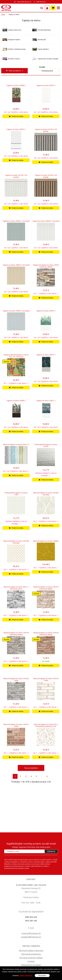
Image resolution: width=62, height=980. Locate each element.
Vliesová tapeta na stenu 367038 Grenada (16, 542)
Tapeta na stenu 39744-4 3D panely (46, 176)
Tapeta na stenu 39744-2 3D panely (46, 130)
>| (47, 776)
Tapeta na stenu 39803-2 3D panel (46, 221)
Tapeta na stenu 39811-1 (46, 401)
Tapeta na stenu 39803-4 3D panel (16, 311)
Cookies (31, 961)
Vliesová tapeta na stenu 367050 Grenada (46, 494)
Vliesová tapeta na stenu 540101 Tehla (16, 725)
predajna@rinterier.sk (31, 937)
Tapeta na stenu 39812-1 (46, 355)
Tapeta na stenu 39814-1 (46, 85)
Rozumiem (42, 975)
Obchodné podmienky (31, 954)
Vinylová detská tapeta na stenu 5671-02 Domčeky (16, 356)
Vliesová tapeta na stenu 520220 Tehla (16, 679)
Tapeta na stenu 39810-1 (46, 311)
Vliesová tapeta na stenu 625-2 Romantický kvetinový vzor (46, 725)
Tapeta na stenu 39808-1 (16, 85)
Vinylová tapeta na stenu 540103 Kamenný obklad (46, 588)
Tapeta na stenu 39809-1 (16, 401)
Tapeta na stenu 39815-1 (16, 129)
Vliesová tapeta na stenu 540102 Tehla (46, 679)
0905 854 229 (41, 2)
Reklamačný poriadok (31, 965)
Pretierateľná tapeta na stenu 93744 (46, 445)
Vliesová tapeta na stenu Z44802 (46, 541)
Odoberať (51, 851)
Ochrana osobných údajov (31, 958)
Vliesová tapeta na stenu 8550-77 (16, 445)
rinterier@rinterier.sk (24, 2)
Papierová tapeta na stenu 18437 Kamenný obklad (46, 266)
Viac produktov (31, 768)
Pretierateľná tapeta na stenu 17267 (16, 494)
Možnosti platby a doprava (31, 950)
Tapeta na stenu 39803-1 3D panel (16, 221)
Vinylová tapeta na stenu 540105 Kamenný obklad (46, 634)
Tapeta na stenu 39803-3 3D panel (16, 265)
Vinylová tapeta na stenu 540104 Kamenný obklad (16, 634)
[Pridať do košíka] (16, 116)
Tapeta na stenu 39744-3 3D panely (16, 176)
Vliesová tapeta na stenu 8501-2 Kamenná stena (16, 588)
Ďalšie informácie (26, 975)
